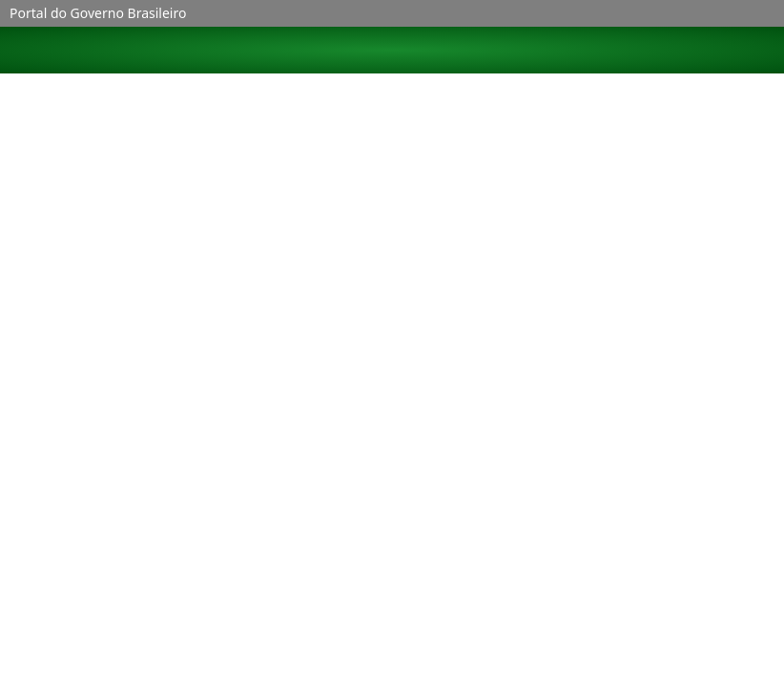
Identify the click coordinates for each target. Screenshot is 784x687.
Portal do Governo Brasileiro (98, 13)
